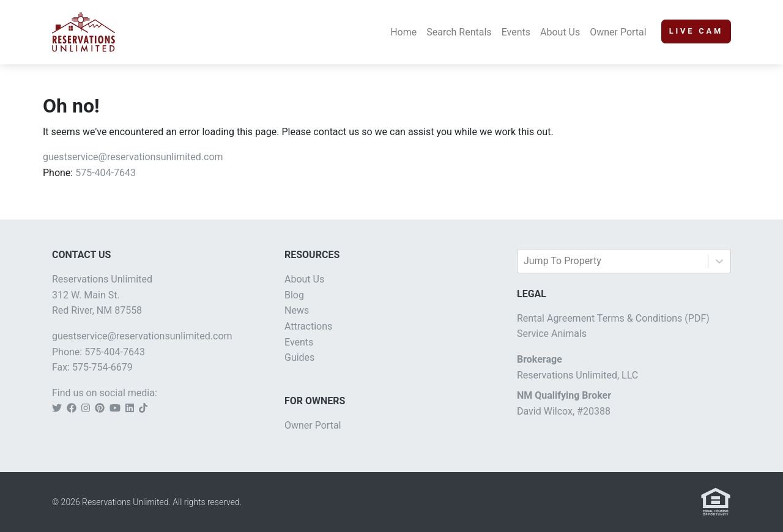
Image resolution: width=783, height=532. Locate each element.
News (297, 310)
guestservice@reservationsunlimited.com (133, 157)
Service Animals (552, 334)
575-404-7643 (106, 173)
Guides (299, 357)
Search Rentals (459, 32)
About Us (560, 32)
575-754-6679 (102, 367)
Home (403, 32)
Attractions (308, 326)
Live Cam (696, 31)
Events (516, 32)
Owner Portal (618, 32)
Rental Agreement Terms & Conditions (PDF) (613, 318)
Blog (294, 295)
